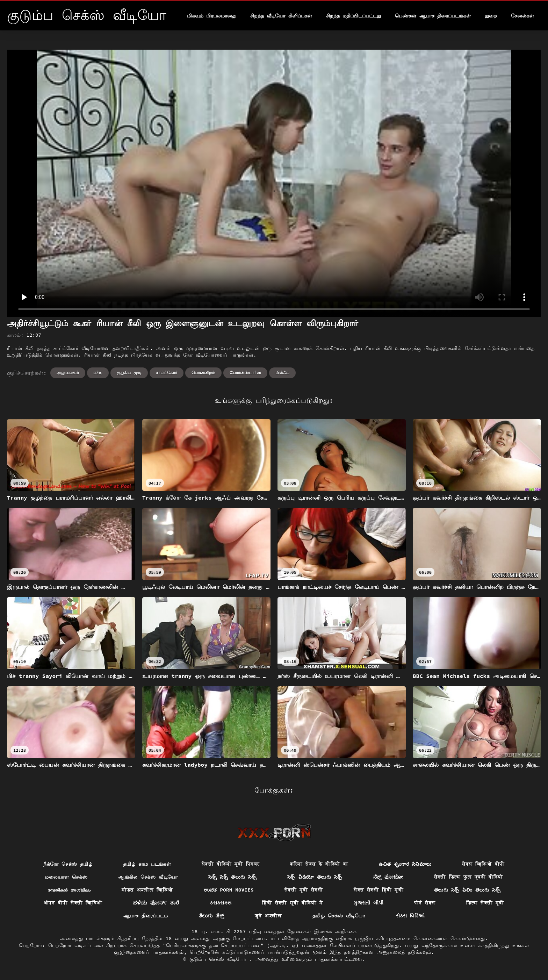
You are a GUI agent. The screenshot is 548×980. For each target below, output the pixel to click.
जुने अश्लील (268, 916)
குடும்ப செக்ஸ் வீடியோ (219, 959)
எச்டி (98, 373)
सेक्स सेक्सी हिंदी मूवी (378, 890)
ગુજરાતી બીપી (369, 903)
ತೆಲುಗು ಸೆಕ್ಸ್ (212, 916)
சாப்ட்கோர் (167, 373)
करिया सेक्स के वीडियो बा (319, 864)
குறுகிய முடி (129, 373)
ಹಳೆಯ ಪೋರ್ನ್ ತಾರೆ (156, 903)
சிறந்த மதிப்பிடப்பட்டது (354, 16)
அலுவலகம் (68, 373)
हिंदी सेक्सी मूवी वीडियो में (293, 903)
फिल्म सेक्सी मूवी (485, 903)
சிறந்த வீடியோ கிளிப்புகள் (281, 16)
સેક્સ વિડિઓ (410, 916)
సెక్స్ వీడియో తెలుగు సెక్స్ (315, 877)
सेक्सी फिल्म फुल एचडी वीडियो (469, 877)
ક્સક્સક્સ (221, 903)
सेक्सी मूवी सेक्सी (304, 890)
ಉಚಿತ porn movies (229, 890)
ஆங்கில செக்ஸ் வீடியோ (148, 877)
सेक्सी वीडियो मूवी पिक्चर (230, 864)
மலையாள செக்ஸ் (66, 877)
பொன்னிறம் (203, 373)
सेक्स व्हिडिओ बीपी (483, 864)
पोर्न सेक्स (425, 903)
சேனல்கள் (522, 16)
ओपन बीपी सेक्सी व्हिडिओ (73, 903)
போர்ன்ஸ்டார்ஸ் (245, 373)
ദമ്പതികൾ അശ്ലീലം (69, 890)
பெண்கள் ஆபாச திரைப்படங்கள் (433, 16)
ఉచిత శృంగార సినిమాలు (405, 864)
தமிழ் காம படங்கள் (147, 864)
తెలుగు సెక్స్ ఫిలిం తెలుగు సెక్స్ (467, 890)
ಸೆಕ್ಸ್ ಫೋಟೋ (388, 877)
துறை (491, 16)
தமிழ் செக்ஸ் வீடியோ (339, 916)
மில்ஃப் (282, 373)
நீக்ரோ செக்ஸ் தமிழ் (68, 864)
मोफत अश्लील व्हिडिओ (147, 890)
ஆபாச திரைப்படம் (146, 916)
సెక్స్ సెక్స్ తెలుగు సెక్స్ (232, 877)
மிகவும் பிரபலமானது (212, 16)
